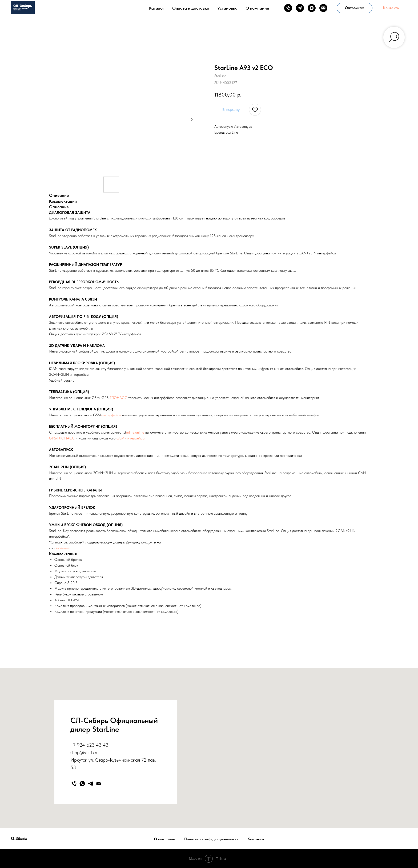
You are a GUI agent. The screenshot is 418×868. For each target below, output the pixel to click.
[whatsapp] (82, 784)
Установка (227, 8)
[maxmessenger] (312, 8)
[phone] (288, 8)
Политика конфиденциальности (211, 839)
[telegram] (300, 8)
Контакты (256, 839)
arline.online (135, 432)
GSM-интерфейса (130, 438)
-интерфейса (111, 415)
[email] (323, 8)
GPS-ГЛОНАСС (62, 438)
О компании (257, 8)
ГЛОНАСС (118, 398)
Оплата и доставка (191, 8)
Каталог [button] (156, 8)
